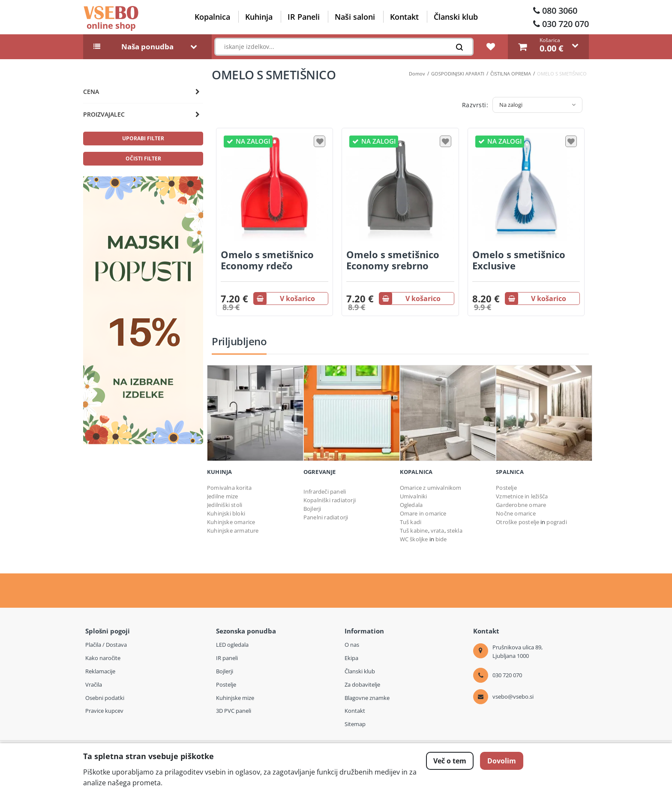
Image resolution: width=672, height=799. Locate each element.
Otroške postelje (517, 522)
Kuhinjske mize (235, 698)
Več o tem (450, 761)
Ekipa (351, 658)
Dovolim (502, 761)
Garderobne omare (521, 505)
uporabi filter (143, 138)
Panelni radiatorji (326, 517)
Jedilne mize (222, 496)
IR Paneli (304, 17)
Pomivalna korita (229, 488)
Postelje (506, 488)
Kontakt (404, 17)
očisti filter (143, 158)
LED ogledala (232, 645)
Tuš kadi (411, 522)
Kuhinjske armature (233, 531)
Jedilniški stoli (225, 505)
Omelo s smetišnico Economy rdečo (267, 260)
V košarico (284, 298)
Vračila (94, 684)
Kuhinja (259, 17)
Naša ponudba (147, 47)
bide (441, 539)
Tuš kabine (414, 531)
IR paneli (227, 658)
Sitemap (355, 724)
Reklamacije (100, 671)
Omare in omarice (423, 513)
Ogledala (411, 505)
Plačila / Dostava (106, 645)
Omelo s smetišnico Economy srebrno (393, 260)
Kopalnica (212, 17)
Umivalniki (414, 496)
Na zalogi (511, 105)
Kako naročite (103, 658)
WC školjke (414, 539)
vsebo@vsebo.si (513, 696)
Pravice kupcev (104, 711)
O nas (352, 645)
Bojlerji (312, 509)
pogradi (556, 522)
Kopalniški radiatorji (330, 500)
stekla (455, 531)
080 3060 (560, 11)
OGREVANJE (320, 472)
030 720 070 (565, 24)
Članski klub (456, 17)
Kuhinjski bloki (226, 513)
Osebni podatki (105, 698)
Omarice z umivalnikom (431, 488)
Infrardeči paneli (325, 491)
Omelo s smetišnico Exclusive (519, 260)
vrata (438, 531)
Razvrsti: (475, 105)
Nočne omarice (516, 513)
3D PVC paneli (234, 711)
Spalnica (510, 472)
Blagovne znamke (367, 698)
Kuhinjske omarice (231, 522)
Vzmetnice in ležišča (522, 496)
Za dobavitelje (362, 684)
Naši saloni (355, 17)
